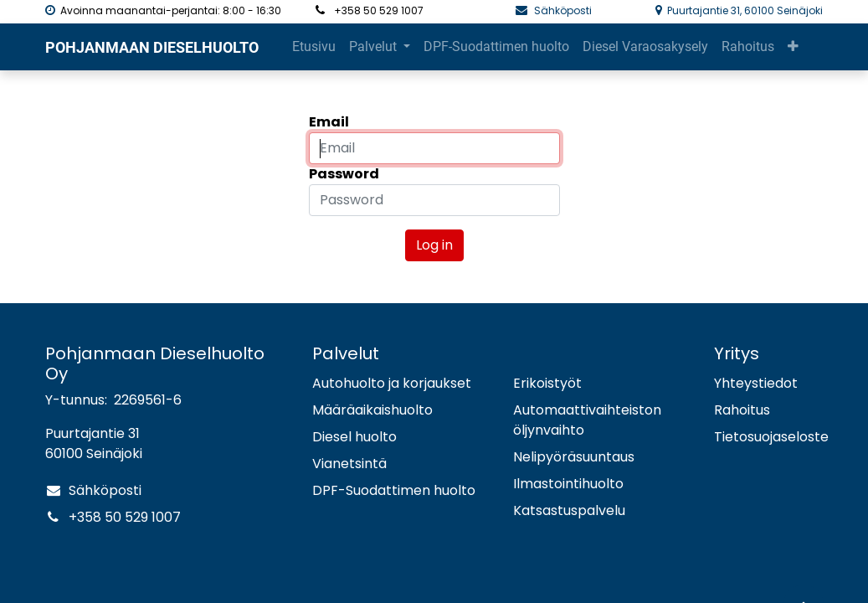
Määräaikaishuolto (372, 410)
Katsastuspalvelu (569, 510)
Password (344, 174)
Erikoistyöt (547, 383)
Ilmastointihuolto (568, 484)
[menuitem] (314, 47)
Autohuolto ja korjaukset (392, 383)
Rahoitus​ (742, 410)
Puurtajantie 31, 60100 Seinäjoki (745, 10)
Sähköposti (564, 10)
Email (329, 122)
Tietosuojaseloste (771, 437)
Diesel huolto (354, 437)
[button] (727, 47)
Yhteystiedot (756, 383)
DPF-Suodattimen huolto (394, 490)
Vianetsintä (349, 464)
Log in (434, 245)
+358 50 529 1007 (125, 517)
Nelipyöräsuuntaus (574, 457)
